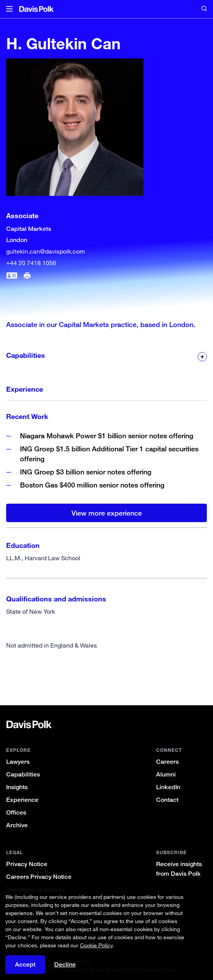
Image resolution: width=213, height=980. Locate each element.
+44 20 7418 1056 (31, 263)
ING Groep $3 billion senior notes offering (86, 472)
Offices (16, 812)
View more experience (107, 513)
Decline (65, 964)
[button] (9, 9)
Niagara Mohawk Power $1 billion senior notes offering (107, 436)
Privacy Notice (27, 864)
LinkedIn (168, 787)
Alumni (166, 774)
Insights (17, 787)
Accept (25, 964)
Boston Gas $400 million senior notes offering (92, 485)
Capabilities (23, 774)
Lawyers (18, 762)
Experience (22, 800)
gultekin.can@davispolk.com (46, 251)
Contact (167, 800)
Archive (17, 825)
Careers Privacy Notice (39, 877)
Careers (167, 762)
